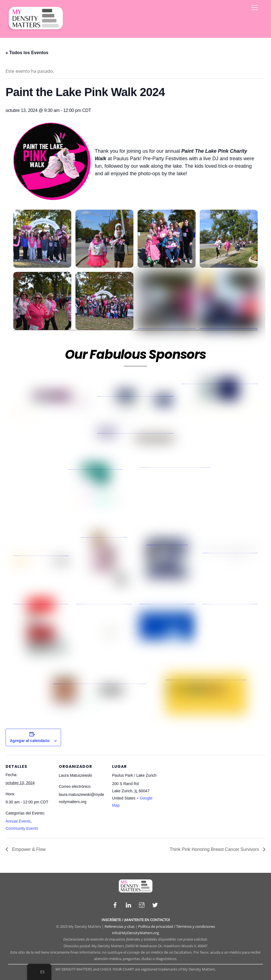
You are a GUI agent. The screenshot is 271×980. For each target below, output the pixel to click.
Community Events (22, 828)
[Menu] (255, 7)
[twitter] (155, 904)
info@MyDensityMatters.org (135, 933)
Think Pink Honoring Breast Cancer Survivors (215, 849)
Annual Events (18, 821)
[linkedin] (128, 904)
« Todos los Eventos (27, 53)
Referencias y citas (120, 926)
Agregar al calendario (30, 741)
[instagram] (142, 904)
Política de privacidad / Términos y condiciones (177, 926)
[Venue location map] (195, 793)
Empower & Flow (28, 849)
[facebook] (115, 904)
